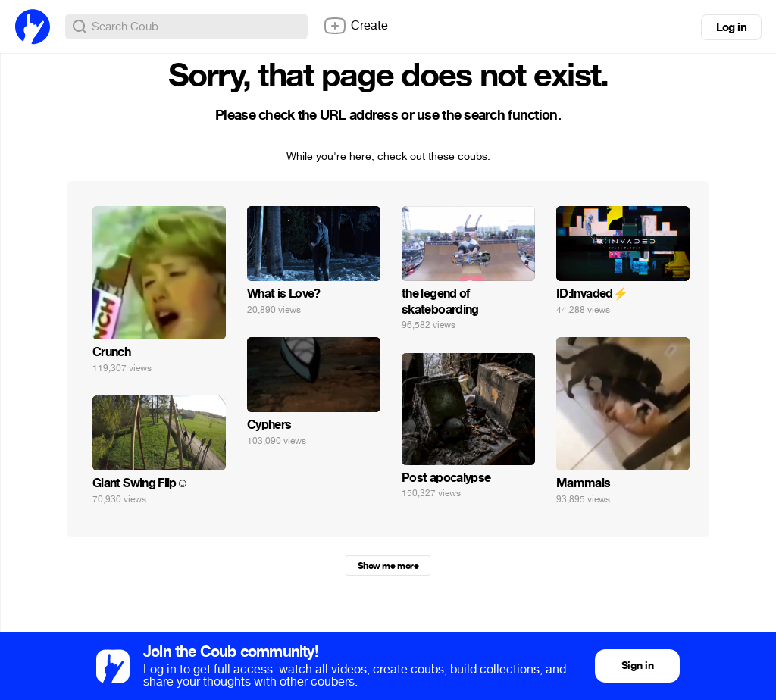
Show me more (388, 566)
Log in (731, 27)
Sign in (637, 666)
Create (355, 26)
